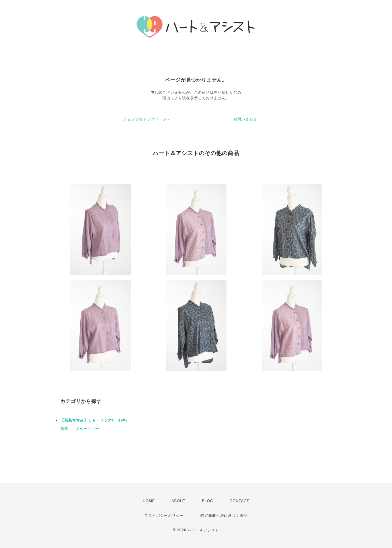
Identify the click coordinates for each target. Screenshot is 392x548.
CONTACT (240, 501)
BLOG (208, 501)
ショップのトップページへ (147, 119)
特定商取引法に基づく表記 (224, 516)
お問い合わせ (245, 119)
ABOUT (178, 501)
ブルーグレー (87, 429)
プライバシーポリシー (164, 516)
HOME (149, 501)
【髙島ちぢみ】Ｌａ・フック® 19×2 (94, 420)
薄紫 (64, 429)
